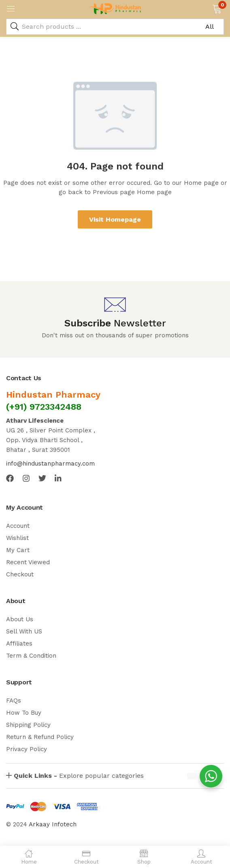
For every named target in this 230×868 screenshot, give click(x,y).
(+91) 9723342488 (44, 407)
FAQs (14, 701)
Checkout (20, 574)
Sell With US (24, 631)
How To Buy (24, 713)
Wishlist (17, 538)
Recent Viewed (28, 562)
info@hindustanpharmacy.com (50, 464)
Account (18, 526)
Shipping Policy (28, 725)
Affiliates (19, 644)
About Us (20, 619)
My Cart (18, 550)
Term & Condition (31, 656)
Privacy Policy (27, 749)
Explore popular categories (79, 776)
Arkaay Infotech (53, 824)
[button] (217, 8)
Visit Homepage (115, 219)
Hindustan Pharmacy (53, 395)
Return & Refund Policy (40, 737)
